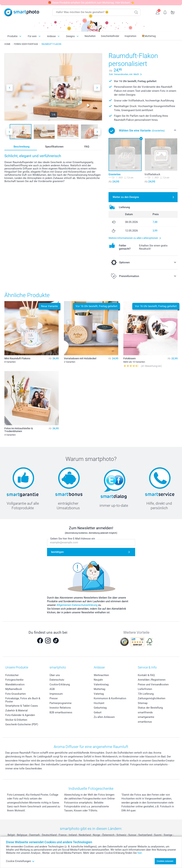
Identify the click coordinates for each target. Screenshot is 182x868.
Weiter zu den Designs (126, 197)
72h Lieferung (146, 694)
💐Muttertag (149, 36)
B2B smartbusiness (61, 712)
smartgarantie (146, 717)
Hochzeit (99, 703)
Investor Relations (60, 708)
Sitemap (143, 703)
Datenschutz (57, 680)
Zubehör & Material (16, 711)
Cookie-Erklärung (60, 684)
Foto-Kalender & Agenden (20, 715)
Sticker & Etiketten (16, 720)
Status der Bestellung (150, 708)
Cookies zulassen (165, 861)
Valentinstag (101, 684)
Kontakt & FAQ (146, 675)
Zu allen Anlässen (104, 717)
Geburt (98, 712)
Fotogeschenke (14, 680)
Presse (54, 698)
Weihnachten (101, 675)
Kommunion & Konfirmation (110, 698)
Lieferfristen (145, 689)
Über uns (55, 675)
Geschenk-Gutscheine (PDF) (22, 724)
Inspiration (130, 36)
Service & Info (147, 667)
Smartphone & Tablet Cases (22, 706)
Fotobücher (12, 675)
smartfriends (145, 712)
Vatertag (99, 694)
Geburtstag (100, 708)
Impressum (56, 694)
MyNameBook (14, 689)
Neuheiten (90, 36)
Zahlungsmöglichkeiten (152, 698)
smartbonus (145, 722)
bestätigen (57, 552)
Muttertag (99, 689)
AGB (52, 689)
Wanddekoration (15, 684)
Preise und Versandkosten (153, 684)
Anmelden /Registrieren (152, 680)
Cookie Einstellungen (20, 861)
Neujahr (98, 680)
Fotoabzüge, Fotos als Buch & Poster (23, 700)
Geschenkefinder (110, 36)
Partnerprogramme (61, 703)
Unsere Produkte (17, 667)
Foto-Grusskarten (16, 694)
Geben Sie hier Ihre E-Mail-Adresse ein (73, 539)
